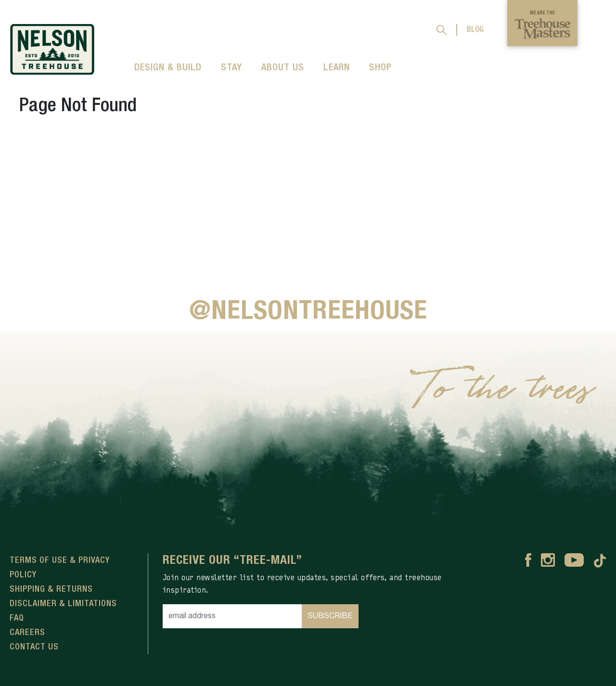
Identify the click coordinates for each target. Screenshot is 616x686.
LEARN (337, 68)
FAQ (17, 618)
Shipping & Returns (51, 589)
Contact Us (34, 647)
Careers (27, 633)
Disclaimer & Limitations (63, 604)
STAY (231, 68)
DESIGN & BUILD (168, 68)
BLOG (475, 30)
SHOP (380, 68)
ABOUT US (283, 68)
